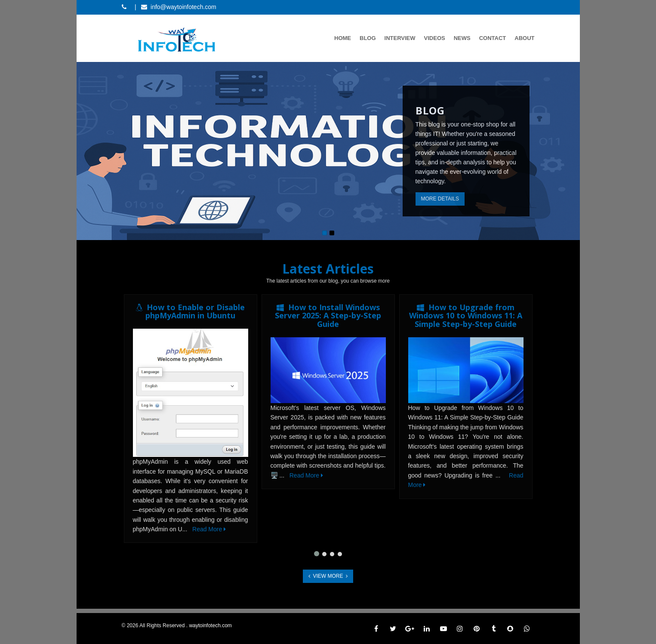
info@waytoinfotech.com (183, 7)
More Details (440, 199)
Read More (209, 529)
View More (328, 576)
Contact (493, 38)
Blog (368, 38)
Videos (435, 38)
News (462, 38)
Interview (400, 38)
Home (343, 38)
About (524, 38)
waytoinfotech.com (210, 626)
